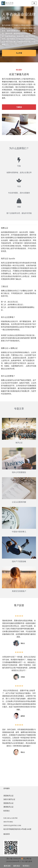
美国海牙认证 (8, 796)
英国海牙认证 (8, 803)
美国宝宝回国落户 (19, 591)
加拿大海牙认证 (9, 799)
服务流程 (7, 866)
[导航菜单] (34, 3)
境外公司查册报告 (19, 472)
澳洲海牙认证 (8, 807)
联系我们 (26, 866)
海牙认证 (19, 443)
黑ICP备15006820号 (14, 859)
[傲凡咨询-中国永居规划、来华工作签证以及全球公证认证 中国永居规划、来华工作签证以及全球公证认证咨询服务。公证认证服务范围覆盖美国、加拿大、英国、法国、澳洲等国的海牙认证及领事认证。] (7, 3)
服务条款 (17, 866)
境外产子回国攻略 (19, 561)
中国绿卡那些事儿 (19, 532)
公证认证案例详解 (19, 502)
